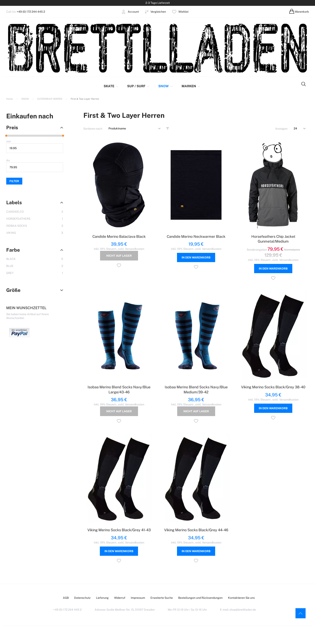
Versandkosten (135, 249)
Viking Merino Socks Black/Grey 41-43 (119, 530)
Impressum (138, 598)
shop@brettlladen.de (243, 610)
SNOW (25, 99)
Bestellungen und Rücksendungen (200, 598)
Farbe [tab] (13, 250)
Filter (14, 181)
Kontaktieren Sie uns (241, 598)
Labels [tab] (14, 202)
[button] (119, 266)
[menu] (150, 86)
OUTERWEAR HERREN (50, 99)
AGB (66, 598)
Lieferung (102, 598)
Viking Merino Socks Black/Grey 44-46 (196, 530)
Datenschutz (82, 598)
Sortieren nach (93, 129)
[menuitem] (113, 86)
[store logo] (157, 48)
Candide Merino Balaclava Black (119, 236)
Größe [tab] (13, 290)
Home (10, 99)
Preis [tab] (12, 127)
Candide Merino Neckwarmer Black (196, 236)
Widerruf (120, 598)
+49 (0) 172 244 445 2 (31, 12)
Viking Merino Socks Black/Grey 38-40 (273, 387)
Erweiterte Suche (162, 598)
